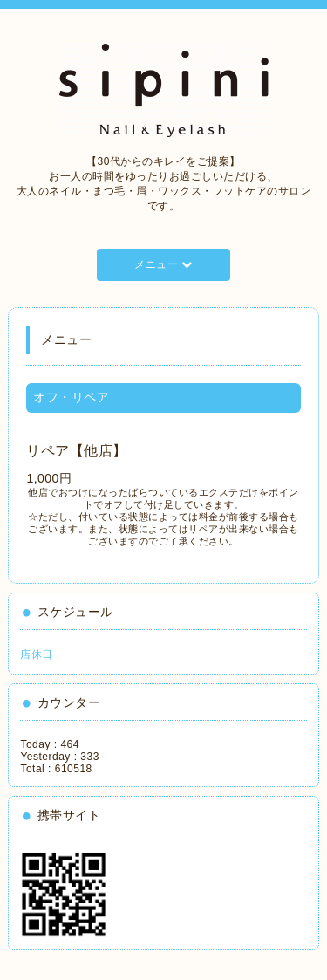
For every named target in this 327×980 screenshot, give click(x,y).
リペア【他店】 (77, 451)
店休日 (37, 654)
